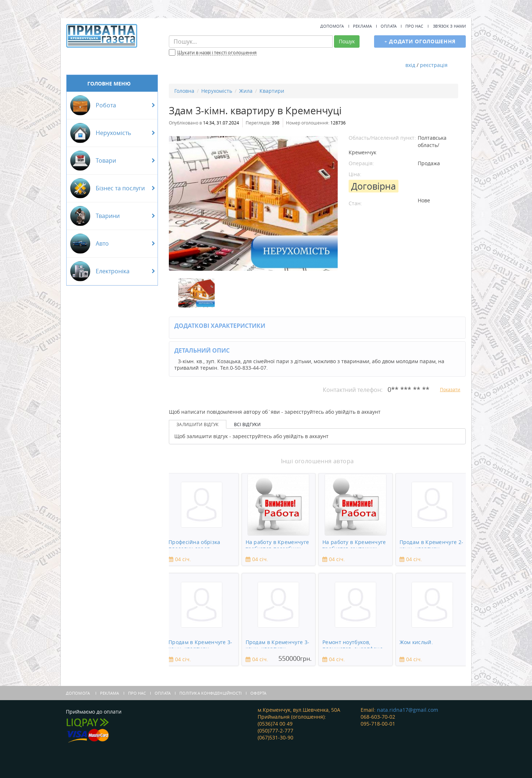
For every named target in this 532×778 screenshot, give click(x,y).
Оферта (258, 693)
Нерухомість (217, 91)
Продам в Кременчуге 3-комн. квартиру (201, 644)
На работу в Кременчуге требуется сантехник (354, 543)
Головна (184, 91)
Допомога (332, 26)
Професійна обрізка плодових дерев (194, 543)
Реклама (363, 26)
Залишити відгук (198, 424)
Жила (246, 91)
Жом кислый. (416, 642)
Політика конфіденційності (211, 693)
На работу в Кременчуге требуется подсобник (277, 543)
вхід (410, 65)
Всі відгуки (247, 424)
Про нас (414, 26)
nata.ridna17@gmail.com (408, 710)
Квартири (272, 91)
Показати (450, 389)
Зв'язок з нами (449, 26)
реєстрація (434, 65)
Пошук (347, 41)
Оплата (389, 26)
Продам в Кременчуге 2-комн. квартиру (432, 543)
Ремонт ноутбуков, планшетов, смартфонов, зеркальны (355, 644)
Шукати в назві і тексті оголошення (217, 53)
